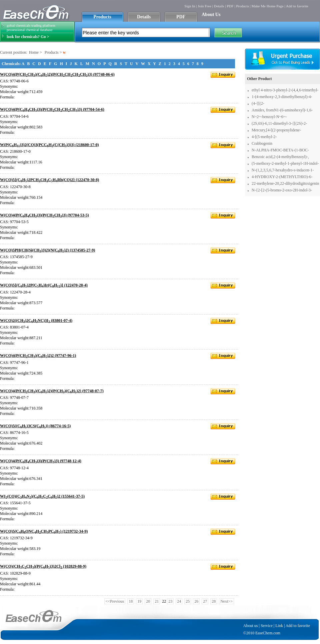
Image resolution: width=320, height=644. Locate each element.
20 (148, 601)
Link (279, 626)
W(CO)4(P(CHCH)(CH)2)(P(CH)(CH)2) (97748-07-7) (52, 391)
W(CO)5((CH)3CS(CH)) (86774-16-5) (35, 426)
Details (219, 6)
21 (157, 601)
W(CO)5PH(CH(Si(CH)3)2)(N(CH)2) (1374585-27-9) (47, 250)
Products (242, 6)
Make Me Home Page (267, 6)
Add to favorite (297, 6)
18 (131, 601)
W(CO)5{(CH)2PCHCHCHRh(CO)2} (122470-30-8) (49, 180)
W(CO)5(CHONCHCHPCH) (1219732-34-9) (44, 531)
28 (214, 601)
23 (170, 601)
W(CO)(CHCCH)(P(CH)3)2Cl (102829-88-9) (43, 566)
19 (139, 601)
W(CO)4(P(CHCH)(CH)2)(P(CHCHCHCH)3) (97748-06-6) (57, 74)
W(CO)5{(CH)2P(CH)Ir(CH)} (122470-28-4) (44, 285)
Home (34, 52)
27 (205, 601)
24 (179, 601)
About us (251, 626)
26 (196, 601)
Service (267, 626)
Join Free (204, 6)
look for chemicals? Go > (28, 37)
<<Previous (115, 601)
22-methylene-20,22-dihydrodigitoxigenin (285, 183)
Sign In (190, 6)
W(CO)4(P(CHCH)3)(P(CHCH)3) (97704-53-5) (44, 215)
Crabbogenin (262, 143)
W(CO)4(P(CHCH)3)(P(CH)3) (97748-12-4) (41, 461)
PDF (230, 6)
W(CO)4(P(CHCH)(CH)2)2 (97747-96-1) (38, 356)
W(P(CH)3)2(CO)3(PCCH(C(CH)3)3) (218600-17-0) (49, 145)
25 (188, 601)
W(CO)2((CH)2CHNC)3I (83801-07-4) (36, 320)
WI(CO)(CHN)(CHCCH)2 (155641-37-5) (42, 496)
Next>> (226, 601)
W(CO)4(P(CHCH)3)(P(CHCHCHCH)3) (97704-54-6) (52, 109)
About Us (211, 15)
